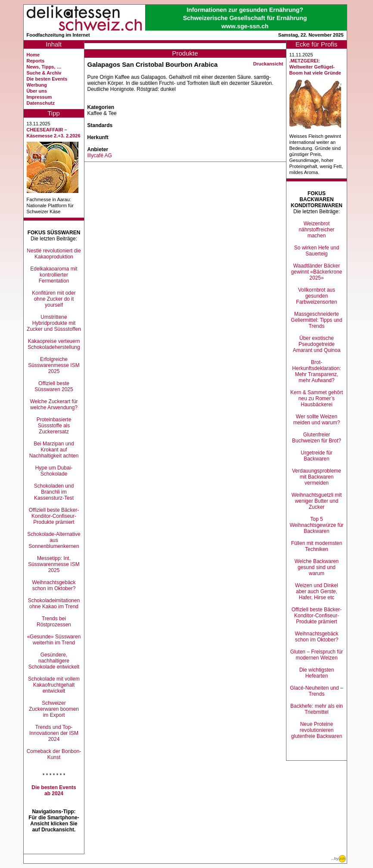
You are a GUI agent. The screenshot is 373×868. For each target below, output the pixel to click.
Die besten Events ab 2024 (54, 790)
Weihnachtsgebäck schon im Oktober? (54, 585)
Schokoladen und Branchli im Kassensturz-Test (54, 492)
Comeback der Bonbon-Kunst (54, 754)
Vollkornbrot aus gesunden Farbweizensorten (316, 296)
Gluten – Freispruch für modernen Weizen (317, 655)
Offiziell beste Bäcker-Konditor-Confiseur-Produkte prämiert (54, 516)
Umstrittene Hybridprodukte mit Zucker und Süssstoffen (54, 323)
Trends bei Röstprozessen (54, 622)
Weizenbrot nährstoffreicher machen (316, 230)
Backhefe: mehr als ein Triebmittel (317, 709)
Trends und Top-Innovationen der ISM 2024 (54, 733)
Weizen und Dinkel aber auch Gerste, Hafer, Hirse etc (317, 591)
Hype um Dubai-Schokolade (54, 471)
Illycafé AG (100, 156)
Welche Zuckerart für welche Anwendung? (54, 404)
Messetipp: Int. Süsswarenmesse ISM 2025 (54, 564)
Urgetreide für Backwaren (316, 456)
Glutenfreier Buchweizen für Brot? (317, 438)
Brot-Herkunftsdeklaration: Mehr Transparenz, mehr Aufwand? (316, 371)
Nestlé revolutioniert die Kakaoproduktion (54, 254)
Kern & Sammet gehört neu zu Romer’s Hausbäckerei (317, 398)
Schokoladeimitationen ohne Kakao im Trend (54, 604)
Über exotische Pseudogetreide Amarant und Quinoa (317, 344)
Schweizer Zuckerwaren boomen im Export (54, 709)
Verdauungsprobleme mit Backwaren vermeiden (317, 477)
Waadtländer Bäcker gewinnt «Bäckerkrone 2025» (317, 272)
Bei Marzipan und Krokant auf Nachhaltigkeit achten (54, 450)
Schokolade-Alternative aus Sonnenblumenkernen (54, 540)
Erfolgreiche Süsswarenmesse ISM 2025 (54, 365)
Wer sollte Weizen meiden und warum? (317, 420)
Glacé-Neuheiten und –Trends (316, 691)
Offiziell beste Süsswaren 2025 (54, 386)
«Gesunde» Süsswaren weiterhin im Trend (54, 640)
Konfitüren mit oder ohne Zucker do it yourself (54, 299)
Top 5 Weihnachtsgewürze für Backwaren (316, 525)
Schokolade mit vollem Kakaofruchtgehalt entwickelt (54, 685)
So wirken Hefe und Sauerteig (317, 251)
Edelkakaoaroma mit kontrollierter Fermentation (54, 275)
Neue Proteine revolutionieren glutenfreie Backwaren (317, 730)
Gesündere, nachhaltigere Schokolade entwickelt (54, 661)
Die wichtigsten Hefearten (317, 673)
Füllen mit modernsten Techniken (317, 546)
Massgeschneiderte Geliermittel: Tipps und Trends (316, 320)
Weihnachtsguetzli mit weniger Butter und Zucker (317, 501)
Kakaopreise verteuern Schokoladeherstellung (54, 344)
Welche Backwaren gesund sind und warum (317, 567)
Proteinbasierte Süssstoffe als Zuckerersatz (54, 426)
